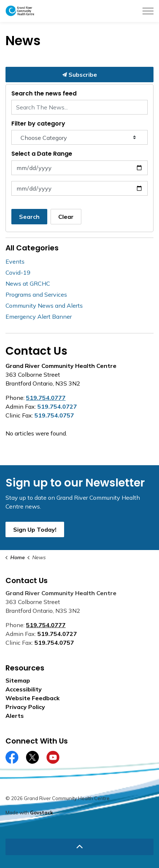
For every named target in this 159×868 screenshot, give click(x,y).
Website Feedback (33, 698)
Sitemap (18, 680)
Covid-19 (18, 272)
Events (15, 261)
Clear (66, 217)
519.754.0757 (54, 415)
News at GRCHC (28, 283)
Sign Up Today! (35, 529)
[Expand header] (148, 11)
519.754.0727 (57, 406)
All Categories (32, 248)
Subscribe (79, 75)
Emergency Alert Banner (39, 317)
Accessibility (24, 689)
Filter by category (38, 124)
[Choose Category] (79, 137)
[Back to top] (79, 847)
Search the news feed (44, 93)
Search (29, 217)
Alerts (15, 716)
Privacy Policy (25, 707)
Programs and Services (36, 294)
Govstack (41, 813)
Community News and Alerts (44, 305)
